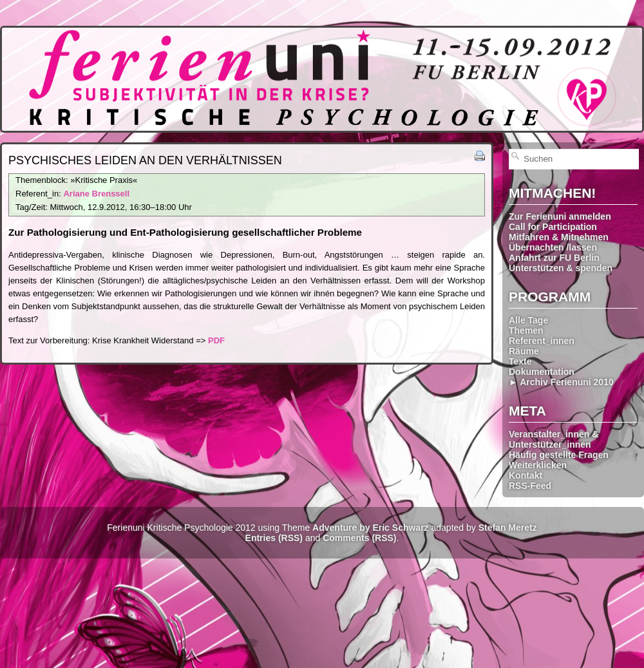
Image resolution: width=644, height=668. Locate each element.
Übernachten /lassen (553, 247)
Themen (526, 330)
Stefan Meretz (508, 528)
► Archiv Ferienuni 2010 (561, 382)
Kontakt (526, 475)
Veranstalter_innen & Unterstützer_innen (554, 439)
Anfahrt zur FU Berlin (554, 258)
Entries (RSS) (274, 538)
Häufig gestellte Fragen (559, 455)
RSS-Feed (530, 486)
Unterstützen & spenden (561, 268)
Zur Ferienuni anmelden (560, 216)
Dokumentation (542, 372)
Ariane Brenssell (96, 194)
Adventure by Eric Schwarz (371, 528)
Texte (520, 361)
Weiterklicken (538, 465)
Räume (524, 351)
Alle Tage (528, 320)
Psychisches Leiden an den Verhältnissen (145, 160)
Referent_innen (542, 341)
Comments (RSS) (359, 538)
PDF (216, 340)
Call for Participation (553, 227)
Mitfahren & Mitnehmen (559, 237)
